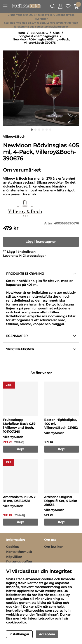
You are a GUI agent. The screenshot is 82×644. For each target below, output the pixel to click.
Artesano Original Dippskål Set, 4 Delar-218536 (61, 501)
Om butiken (54, 547)
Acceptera (47, 634)
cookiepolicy (16, 622)
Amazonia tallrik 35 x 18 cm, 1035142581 (19, 499)
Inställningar (19, 634)
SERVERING (39, 33)
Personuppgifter (19, 562)
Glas (56, 33)
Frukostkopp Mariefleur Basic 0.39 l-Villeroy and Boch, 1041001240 (19, 426)
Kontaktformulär (19, 552)
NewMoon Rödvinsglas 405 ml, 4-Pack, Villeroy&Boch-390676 (41, 41)
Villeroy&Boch (14, 137)
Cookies (12, 547)
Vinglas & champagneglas (39, 36)
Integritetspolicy (41, 618)
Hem (21, 33)
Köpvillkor (14, 557)
